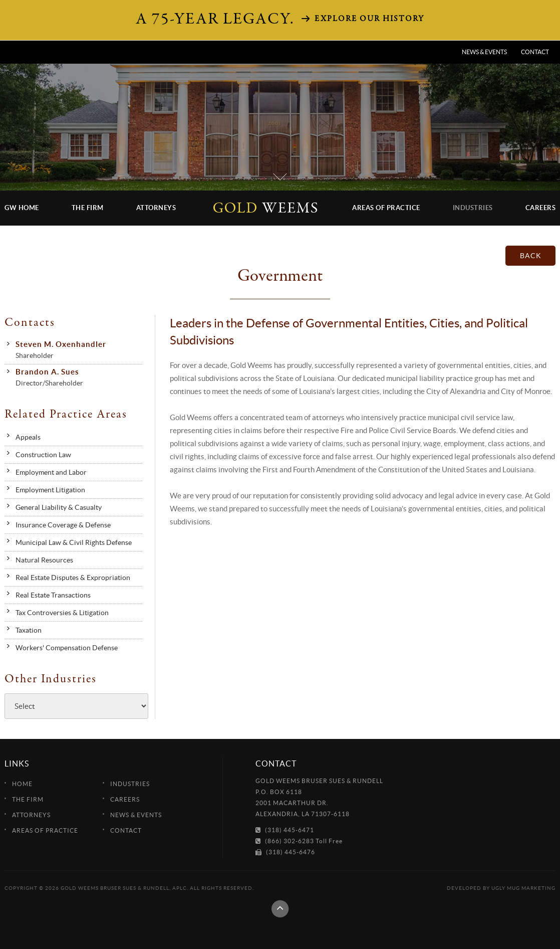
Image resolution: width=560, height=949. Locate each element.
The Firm (88, 208)
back (531, 256)
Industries (473, 208)
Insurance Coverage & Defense (63, 525)
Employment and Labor (51, 472)
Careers (541, 208)
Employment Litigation (50, 490)
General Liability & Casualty (59, 507)
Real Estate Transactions (53, 595)
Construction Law (43, 455)
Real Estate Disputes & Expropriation (73, 578)
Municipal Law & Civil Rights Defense (74, 542)
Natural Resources (44, 560)
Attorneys (156, 208)
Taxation (29, 630)
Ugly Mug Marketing (523, 888)
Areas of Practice (386, 208)
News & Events (484, 52)
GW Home (22, 208)
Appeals (28, 437)
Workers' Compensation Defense (67, 648)
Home (22, 784)
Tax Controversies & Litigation (62, 613)
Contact (535, 52)
